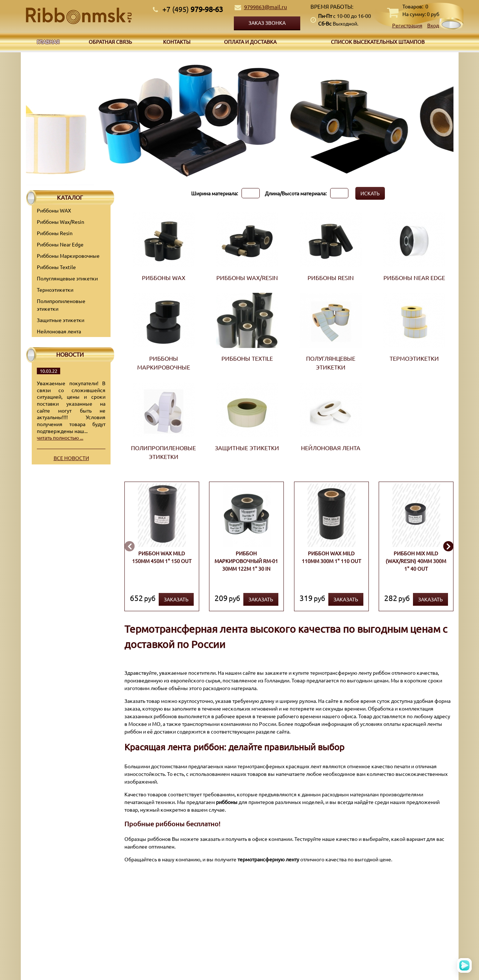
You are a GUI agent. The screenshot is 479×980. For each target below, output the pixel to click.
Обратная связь (110, 42)
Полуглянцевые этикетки (67, 278)
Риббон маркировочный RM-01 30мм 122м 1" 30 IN (246, 561)
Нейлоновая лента (59, 331)
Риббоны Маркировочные (68, 256)
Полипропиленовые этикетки (61, 305)
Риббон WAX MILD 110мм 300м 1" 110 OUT (331, 557)
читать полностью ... (60, 437)
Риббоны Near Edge (60, 244)
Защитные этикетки (61, 320)
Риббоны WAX (54, 210)
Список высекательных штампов (378, 42)
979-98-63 (193, 9)
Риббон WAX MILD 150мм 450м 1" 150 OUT (161, 557)
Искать (370, 193)
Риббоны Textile (56, 267)
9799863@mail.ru (266, 7)
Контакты (177, 42)
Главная (48, 42)
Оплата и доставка (250, 42)
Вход (433, 25)
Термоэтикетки (55, 290)
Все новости (71, 458)
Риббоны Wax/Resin (61, 222)
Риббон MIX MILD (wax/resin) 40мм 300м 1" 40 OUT (416, 561)
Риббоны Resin (55, 233)
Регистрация (407, 25)
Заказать (176, 599)
